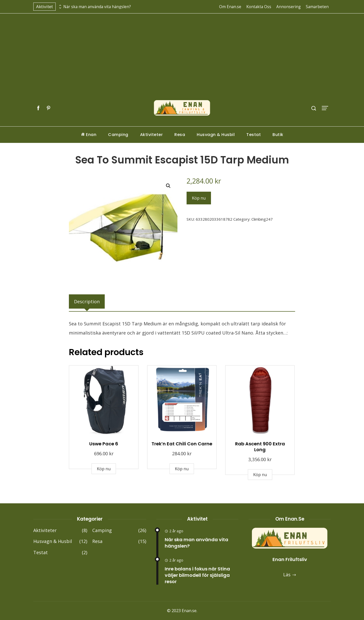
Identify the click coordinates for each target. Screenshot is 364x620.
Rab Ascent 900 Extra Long (260, 447)
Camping (118, 135)
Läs (290, 574)
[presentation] (59, 5)
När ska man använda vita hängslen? (97, 7)
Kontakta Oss (259, 7)
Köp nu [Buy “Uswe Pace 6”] (104, 469)
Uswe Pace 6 (104, 444)
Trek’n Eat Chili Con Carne (182, 444)
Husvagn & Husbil (216, 135)
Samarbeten (317, 7)
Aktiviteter (151, 135)
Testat (254, 135)
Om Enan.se (230, 7)
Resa (180, 135)
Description (87, 301)
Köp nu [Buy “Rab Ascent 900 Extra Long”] (260, 475)
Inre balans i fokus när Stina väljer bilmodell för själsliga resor (197, 575)
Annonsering (289, 7)
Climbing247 (262, 219)
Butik (278, 135)
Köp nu (199, 198)
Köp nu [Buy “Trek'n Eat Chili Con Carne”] (182, 469)
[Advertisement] (182, 62)
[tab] (87, 301)
